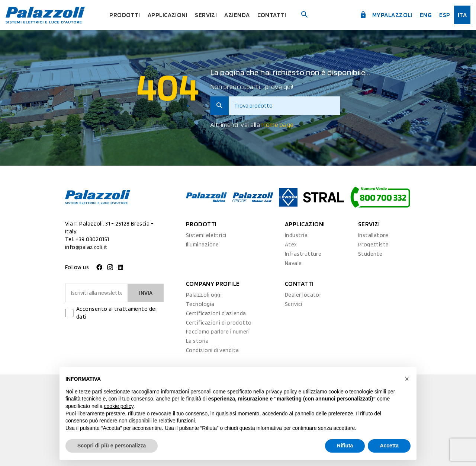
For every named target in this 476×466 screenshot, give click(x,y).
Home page (277, 125)
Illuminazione (202, 245)
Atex (291, 245)
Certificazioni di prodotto (219, 323)
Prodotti (125, 15)
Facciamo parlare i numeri (218, 332)
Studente (370, 254)
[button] (407, 379)
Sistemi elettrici (206, 235)
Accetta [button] (389, 446)
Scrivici (294, 304)
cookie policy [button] (119, 406)
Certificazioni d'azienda (216, 313)
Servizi (206, 15)
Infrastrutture (303, 254)
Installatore (373, 235)
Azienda (237, 15)
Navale (293, 263)
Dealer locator (303, 295)
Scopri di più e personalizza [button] (112, 446)
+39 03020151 (92, 239)
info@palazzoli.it (86, 247)
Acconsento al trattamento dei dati (116, 313)
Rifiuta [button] (345, 446)
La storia (197, 341)
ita (462, 15)
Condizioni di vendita (212, 350)
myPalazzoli (386, 15)
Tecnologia (200, 304)
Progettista (374, 245)
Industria (296, 235)
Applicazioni (168, 15)
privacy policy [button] (282, 392)
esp (445, 15)
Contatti (272, 15)
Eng (426, 15)
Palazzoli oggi (204, 295)
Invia (146, 293)
